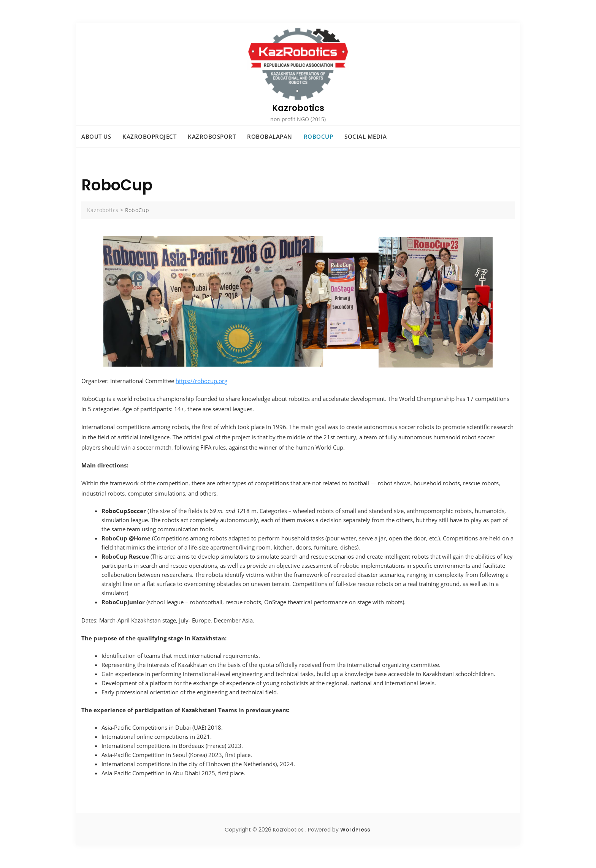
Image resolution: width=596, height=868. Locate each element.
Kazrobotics (298, 108)
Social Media (365, 136)
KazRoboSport (212, 136)
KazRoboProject (149, 136)
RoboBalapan (270, 136)
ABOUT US (96, 136)
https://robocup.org (201, 381)
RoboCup (319, 136)
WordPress (355, 830)
